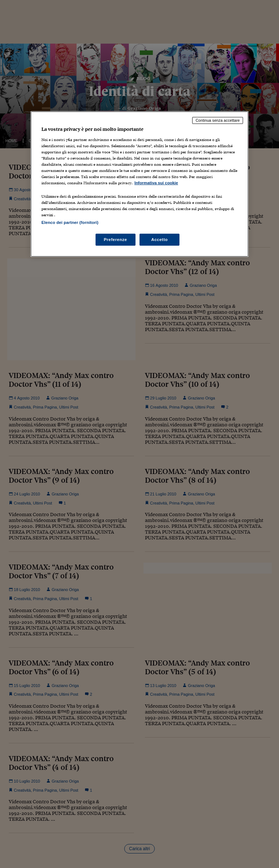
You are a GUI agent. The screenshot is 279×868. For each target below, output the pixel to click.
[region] (139, 184)
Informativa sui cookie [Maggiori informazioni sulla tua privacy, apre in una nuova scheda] (156, 183)
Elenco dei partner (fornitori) (70, 222)
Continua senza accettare (218, 120)
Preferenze (116, 239)
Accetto (159, 239)
